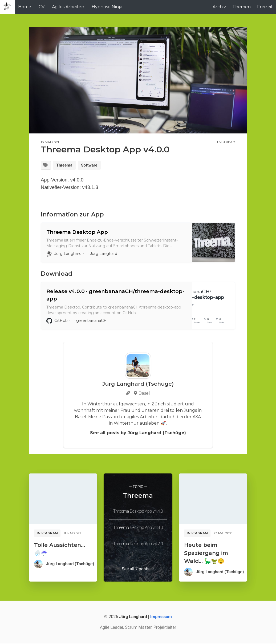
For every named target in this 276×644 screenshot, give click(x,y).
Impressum (161, 617)
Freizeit (265, 7)
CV (42, 7)
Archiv (219, 7)
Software (92, 165)
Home (25, 7)
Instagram (47, 534)
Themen (242, 7)
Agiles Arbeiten (68, 7)
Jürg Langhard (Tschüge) (70, 564)
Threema (66, 165)
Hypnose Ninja (107, 7)
